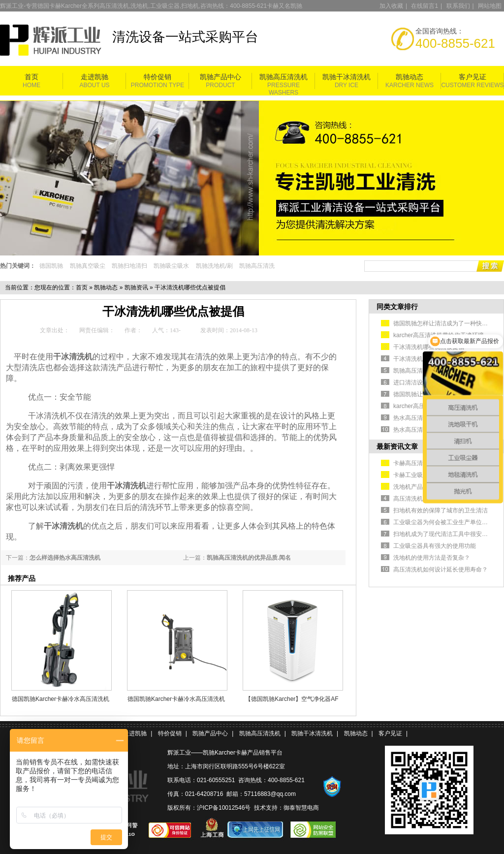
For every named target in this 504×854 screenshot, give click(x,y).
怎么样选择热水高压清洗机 (65, 558)
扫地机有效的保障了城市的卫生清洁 (441, 510)
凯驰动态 (409, 77)
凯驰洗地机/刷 (214, 266)
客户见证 (472, 77)
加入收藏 (391, 6)
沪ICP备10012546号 (224, 808)
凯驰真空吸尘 (88, 266)
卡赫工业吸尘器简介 (420, 475)
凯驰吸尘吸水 (171, 266)
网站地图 (490, 6)
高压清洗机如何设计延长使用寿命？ (441, 569)
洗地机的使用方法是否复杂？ (432, 558)
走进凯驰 (94, 77)
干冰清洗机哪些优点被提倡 (429, 347)
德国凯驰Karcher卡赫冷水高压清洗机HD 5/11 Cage (176, 699)
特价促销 (157, 77)
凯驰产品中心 (220, 77)
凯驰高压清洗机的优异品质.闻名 (249, 558)
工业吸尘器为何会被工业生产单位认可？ (446, 522)
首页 (31, 77)
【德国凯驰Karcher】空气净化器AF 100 (292, 699)
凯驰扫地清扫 (129, 266)
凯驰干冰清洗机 (346, 77)
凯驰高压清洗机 (283, 77)
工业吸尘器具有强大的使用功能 (435, 546)
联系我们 (458, 6)
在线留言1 (425, 6)
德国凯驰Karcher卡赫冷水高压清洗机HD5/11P (61, 699)
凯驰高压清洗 (257, 266)
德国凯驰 (51, 266)
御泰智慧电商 (301, 808)
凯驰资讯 (136, 287)
